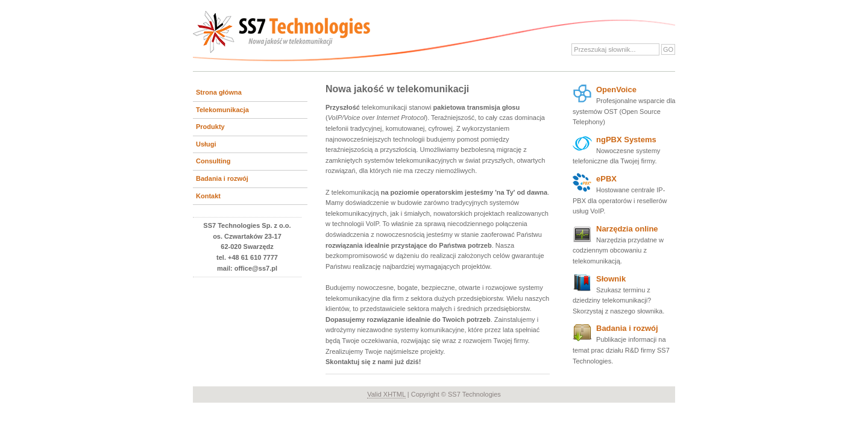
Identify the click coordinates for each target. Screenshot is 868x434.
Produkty (210, 127)
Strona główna (219, 92)
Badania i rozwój (222, 178)
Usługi (206, 144)
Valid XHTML (386, 394)
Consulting (213, 161)
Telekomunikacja (222, 110)
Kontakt (208, 196)
